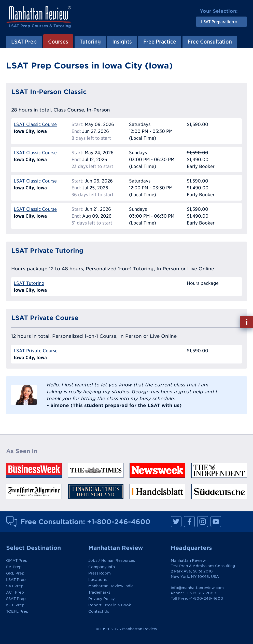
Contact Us (99, 611)
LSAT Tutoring (29, 283)
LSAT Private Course (36, 351)
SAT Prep (15, 586)
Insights (122, 41)
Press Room (100, 573)
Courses (58, 41)
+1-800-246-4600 (119, 522)
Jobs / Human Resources (112, 561)
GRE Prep (15, 573)
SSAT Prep (16, 599)
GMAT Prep (17, 561)
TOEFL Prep (17, 611)
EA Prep (14, 567)
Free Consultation (210, 41)
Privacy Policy (102, 599)
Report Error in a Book (110, 605)
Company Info (102, 567)
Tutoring (90, 41)
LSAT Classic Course (35, 124)
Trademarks (99, 592)
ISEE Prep (15, 605)
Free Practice (160, 41)
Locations (97, 580)
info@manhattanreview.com (197, 588)
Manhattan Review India (111, 586)
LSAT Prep (24, 41)
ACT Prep (15, 592)
